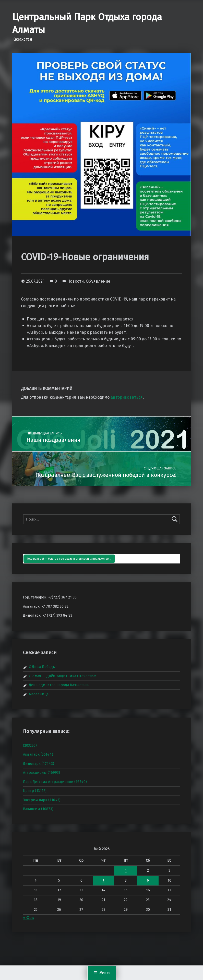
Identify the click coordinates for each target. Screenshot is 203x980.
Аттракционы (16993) (41, 773)
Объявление (98, 281)
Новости (75, 281)
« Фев (28, 918)
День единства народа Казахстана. (59, 685)
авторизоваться (127, 397)
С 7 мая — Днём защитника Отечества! (62, 676)
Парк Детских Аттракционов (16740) (55, 782)
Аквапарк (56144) (38, 754)
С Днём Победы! (43, 667)
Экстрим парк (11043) (42, 800)
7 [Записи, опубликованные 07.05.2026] (103, 881)
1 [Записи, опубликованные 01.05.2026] (126, 871)
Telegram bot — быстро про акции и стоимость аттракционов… (69, 559)
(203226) (30, 745)
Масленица (39, 694)
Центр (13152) (35, 791)
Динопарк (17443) (39, 764)
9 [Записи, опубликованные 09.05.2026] (148, 881)
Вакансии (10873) (38, 809)
